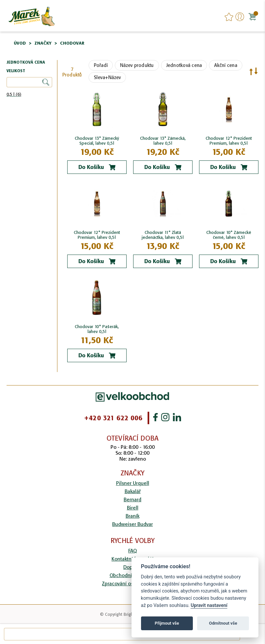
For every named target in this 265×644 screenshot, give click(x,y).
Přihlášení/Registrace (240, 17)
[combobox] (122, 634)
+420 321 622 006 (113, 418)
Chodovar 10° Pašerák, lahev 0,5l (97, 329)
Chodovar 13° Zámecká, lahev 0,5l (163, 141)
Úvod (20, 43)
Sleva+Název (107, 77)
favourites (229, 17)
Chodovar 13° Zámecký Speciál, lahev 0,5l (97, 141)
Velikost (16, 71)
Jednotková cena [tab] (26, 62)
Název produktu (137, 65)
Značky (43, 43)
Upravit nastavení (209, 605)
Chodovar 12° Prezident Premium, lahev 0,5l (229, 141)
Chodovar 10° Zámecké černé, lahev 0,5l (229, 235)
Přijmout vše (167, 623)
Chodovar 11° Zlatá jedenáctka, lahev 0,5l (163, 235)
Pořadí (101, 65)
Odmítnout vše (223, 623)
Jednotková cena (184, 65)
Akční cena (226, 65)
